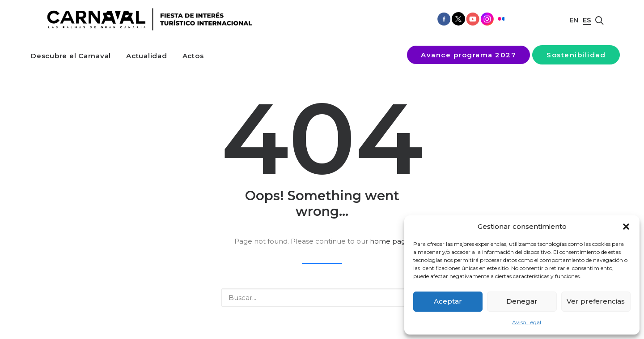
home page (390, 241)
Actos (193, 56)
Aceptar (448, 301)
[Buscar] (322, 298)
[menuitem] (71, 56)
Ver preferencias (596, 301)
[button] (626, 227)
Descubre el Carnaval (71, 56)
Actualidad (147, 56)
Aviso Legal (527, 322)
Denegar (522, 301)
